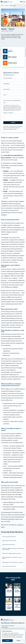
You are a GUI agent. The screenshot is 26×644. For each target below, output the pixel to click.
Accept (7, 641)
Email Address (7, 84)
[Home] (7, 620)
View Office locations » (9, 75)
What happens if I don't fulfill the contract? (12, 562)
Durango (6, 31)
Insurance (7, 6)
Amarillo (3, 31)
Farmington (11, 31)
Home (2, 6)
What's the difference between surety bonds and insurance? (13, 549)
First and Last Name (8, 78)
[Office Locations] (13, 57)
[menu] (24, 2)
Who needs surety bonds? (8, 545)
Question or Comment (8, 113)
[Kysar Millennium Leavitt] (7, 2)
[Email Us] (10, 51)
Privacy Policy (19, 637)
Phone (5, 95)
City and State (7, 89)
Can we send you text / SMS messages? (12, 100)
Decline (19, 641)
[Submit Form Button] (13, 123)
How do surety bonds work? (9, 537)
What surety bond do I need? (9, 541)
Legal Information (4, 627)
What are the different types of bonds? (11, 553)
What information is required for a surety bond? (12, 558)
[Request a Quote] (13, 63)
